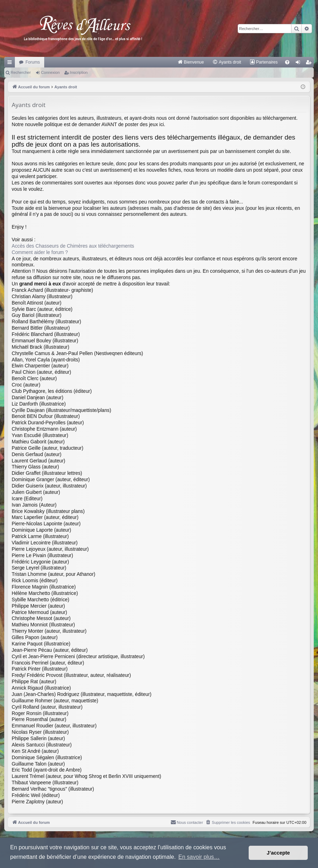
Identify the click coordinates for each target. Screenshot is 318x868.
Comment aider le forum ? (40, 252)
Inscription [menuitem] (310, 64)
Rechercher (21, 72)
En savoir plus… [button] (199, 857)
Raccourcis (11, 64)
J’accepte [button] (278, 853)
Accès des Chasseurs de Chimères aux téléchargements (73, 246)
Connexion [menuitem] (299, 64)
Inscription (79, 72)
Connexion (50, 72)
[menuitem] (191, 62)
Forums (33, 62)
